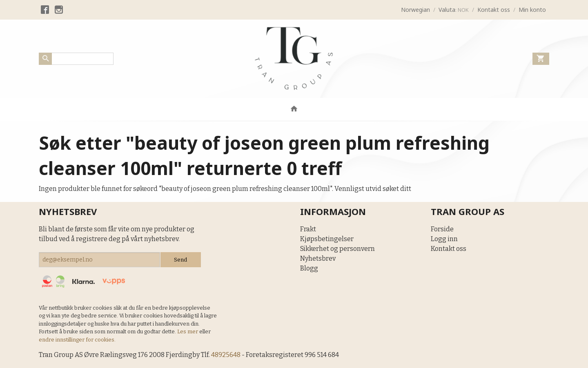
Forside (442, 229)
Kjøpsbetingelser (327, 239)
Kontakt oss (449, 249)
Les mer (188, 331)
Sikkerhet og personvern (337, 249)
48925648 (226, 355)
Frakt (308, 229)
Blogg (309, 268)
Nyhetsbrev (318, 258)
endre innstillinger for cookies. (77, 340)
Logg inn (444, 239)
